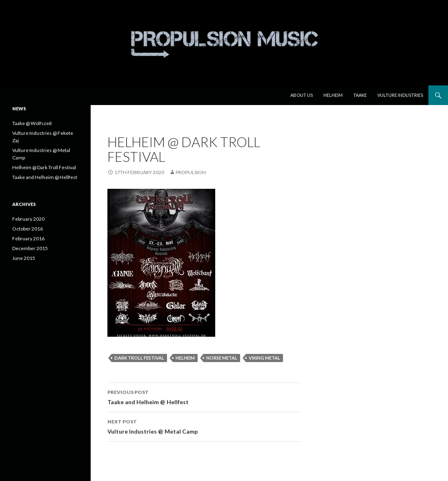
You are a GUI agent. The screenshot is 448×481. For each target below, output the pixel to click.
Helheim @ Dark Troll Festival (44, 167)
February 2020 (28, 219)
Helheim (333, 95)
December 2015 (30, 248)
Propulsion (191, 172)
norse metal (222, 358)
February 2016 (28, 238)
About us (302, 95)
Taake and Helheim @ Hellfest (204, 396)
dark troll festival (139, 358)
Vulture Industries (400, 95)
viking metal (264, 358)
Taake (360, 95)
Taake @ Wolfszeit (32, 123)
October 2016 (28, 229)
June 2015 (24, 258)
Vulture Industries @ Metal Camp (204, 426)
